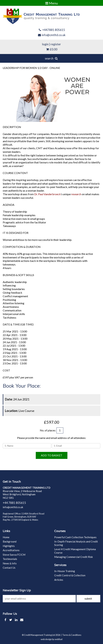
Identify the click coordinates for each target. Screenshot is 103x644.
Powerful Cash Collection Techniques (75, 537)
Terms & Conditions (72, 635)
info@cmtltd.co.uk (51, 35)
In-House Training (65, 571)
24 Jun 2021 (17, 399)
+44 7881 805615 (14, 503)
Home (6, 537)
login (45, 44)
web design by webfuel (52, 639)
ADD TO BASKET (52, 455)
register (56, 44)
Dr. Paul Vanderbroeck (47, 194)
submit (88, 599)
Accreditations (11, 550)
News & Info (10, 563)
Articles (59, 580)
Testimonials (10, 559)
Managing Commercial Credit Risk (73, 557)
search (51, 58)
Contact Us (9, 568)
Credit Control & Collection (70, 575)
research (76, 194)
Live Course (20, 411)
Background (10, 541)
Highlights (9, 546)
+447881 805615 (51, 30)
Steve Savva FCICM (14, 555)
